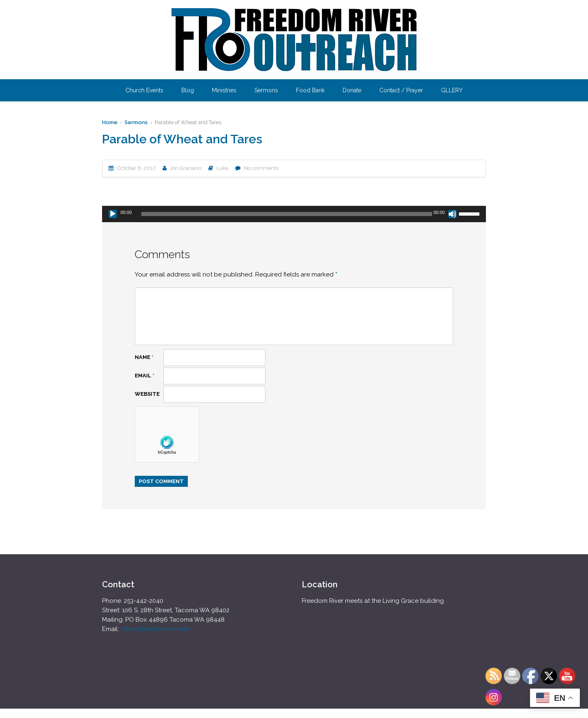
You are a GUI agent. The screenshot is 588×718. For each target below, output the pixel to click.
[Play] (113, 214)
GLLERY (452, 90)
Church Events (144, 90)
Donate (352, 90)
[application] (294, 214)
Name (144, 357)
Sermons (266, 90)
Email (145, 376)
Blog (188, 90)
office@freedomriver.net (155, 629)
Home (110, 122)
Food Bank (310, 90)
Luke (222, 168)
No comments (261, 168)
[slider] (287, 214)
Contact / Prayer (401, 90)
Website (147, 394)
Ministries (224, 90)
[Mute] (452, 214)
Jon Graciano (186, 168)
